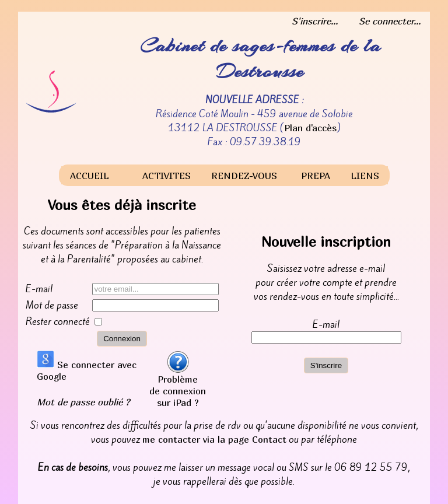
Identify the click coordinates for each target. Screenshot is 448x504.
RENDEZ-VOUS (244, 176)
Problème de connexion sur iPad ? (178, 386)
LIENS (365, 176)
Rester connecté (58, 321)
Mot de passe (52, 305)
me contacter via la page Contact (214, 439)
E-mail (39, 289)
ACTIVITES (167, 176)
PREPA (316, 176)
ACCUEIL (90, 176)
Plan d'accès (310, 128)
